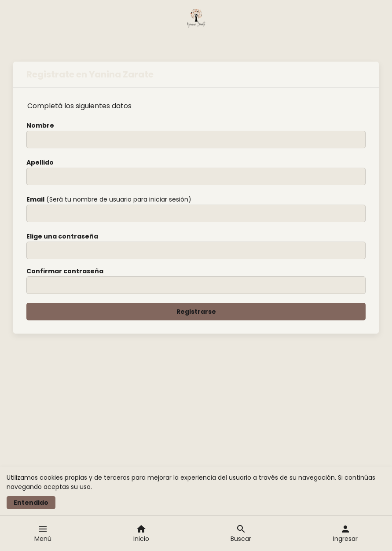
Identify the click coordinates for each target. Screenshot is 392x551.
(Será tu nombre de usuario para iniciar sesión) (109, 199)
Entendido (31, 503)
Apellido (40, 162)
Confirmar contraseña (65, 271)
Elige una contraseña (62, 236)
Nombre (40, 125)
